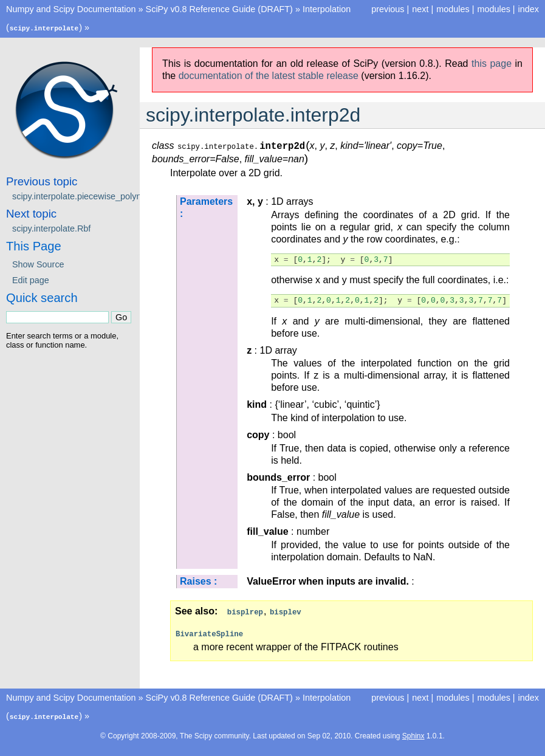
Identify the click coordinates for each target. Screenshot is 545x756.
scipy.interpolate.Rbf (51, 228)
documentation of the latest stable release (269, 75)
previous (388, 9)
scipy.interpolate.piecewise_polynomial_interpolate (110, 196)
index (529, 9)
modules (493, 9)
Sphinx (413, 734)
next (420, 9)
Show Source (38, 264)
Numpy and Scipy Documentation (71, 9)
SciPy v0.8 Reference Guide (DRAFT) (219, 9)
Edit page (31, 280)
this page (492, 63)
